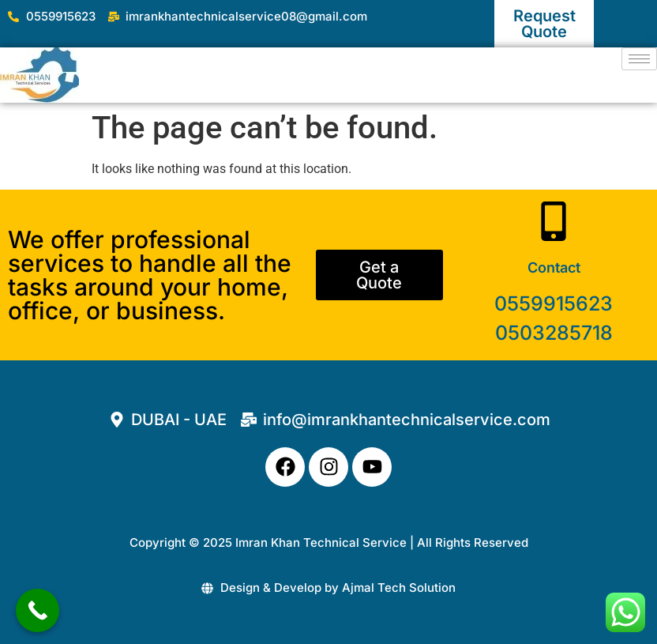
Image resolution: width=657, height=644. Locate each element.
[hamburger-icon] (639, 59)
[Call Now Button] (38, 610)
